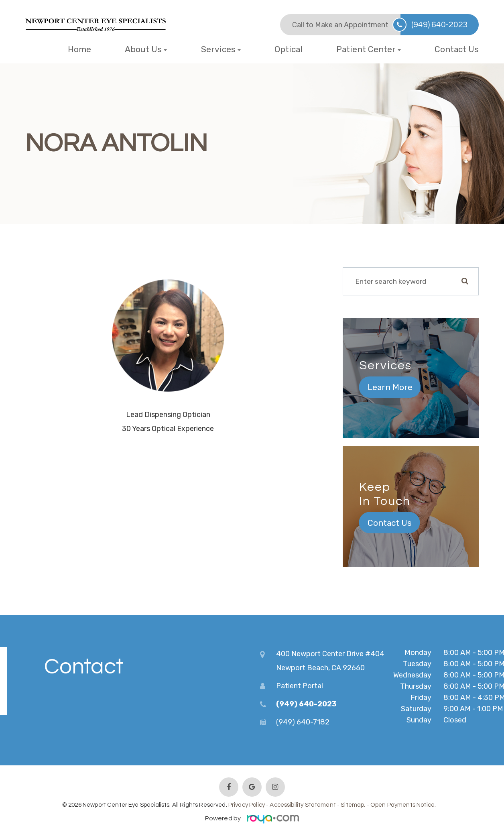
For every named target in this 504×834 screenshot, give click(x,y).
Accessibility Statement (303, 803)
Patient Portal (300, 684)
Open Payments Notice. (403, 803)
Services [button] (221, 49)
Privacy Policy (247, 803)
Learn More (390, 387)
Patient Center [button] (369, 49)
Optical (289, 49)
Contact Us (457, 49)
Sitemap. (353, 803)
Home (79, 49)
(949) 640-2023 (440, 25)
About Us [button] (146, 49)
